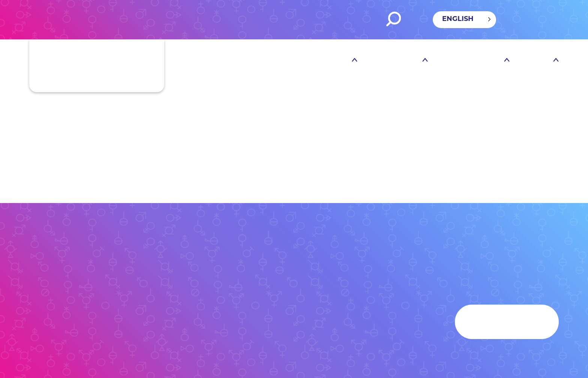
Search (394, 19)
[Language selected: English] (464, 20)
